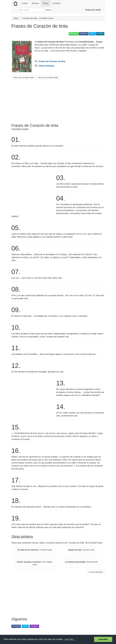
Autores (35, 3)
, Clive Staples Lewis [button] (35, 563)
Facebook (84, 33)
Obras (46, 3)
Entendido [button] (103, 639)
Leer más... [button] (70, 639)
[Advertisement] (59, 101)
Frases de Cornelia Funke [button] (23, 78)
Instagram (34, 626)
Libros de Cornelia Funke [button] (48, 78)
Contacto (56, 3)
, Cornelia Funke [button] (35, 550)
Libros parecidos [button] (96, 572)
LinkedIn (100, 33)
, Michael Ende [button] (81, 562)
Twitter (92, 33)
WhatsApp (74, 33)
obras (16, 18)
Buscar (48, 10)
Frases (25, 3)
